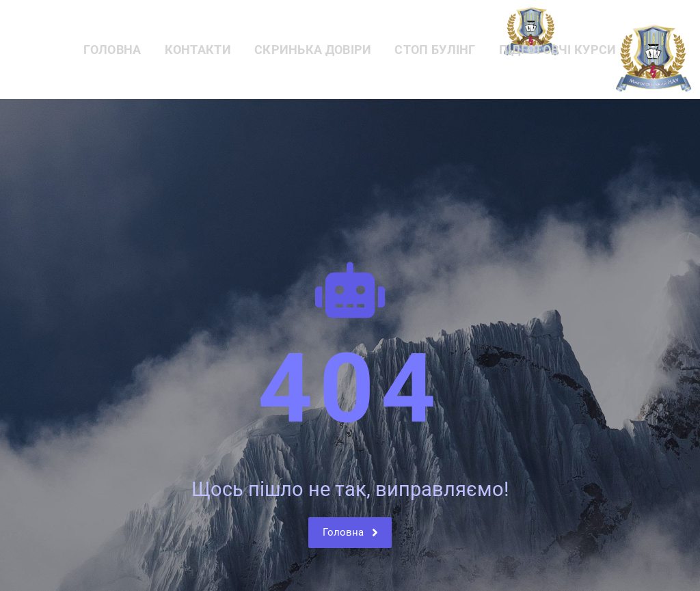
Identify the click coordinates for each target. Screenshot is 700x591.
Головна (112, 50)
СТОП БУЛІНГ (435, 50)
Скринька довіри (313, 50)
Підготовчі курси (558, 50)
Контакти (198, 50)
